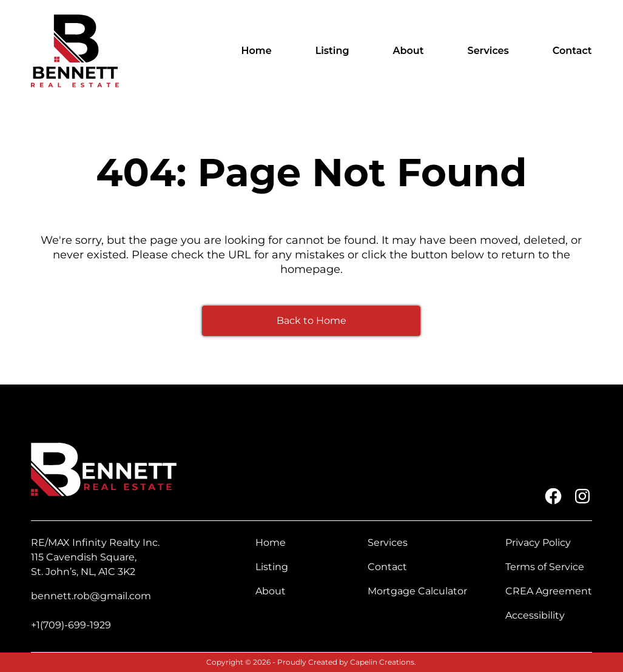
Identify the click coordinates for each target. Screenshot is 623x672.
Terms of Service (545, 567)
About (409, 51)
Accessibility (535, 615)
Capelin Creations (382, 662)
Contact (572, 51)
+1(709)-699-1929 (71, 625)
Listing (332, 51)
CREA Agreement (549, 591)
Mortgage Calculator (417, 591)
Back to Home (311, 321)
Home (257, 51)
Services (488, 51)
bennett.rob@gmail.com (91, 596)
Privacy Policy (538, 543)
